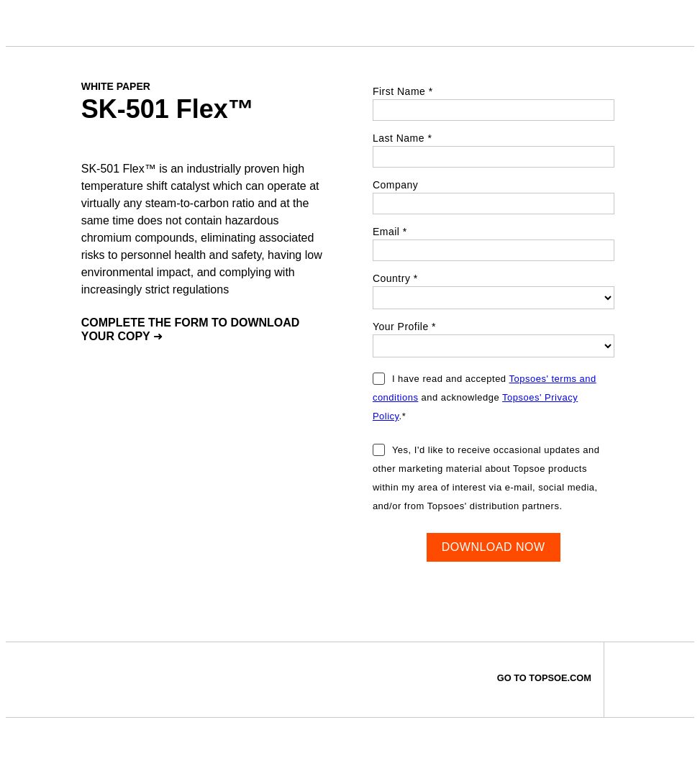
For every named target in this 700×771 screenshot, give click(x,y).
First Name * (403, 91)
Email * (390, 232)
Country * (395, 278)
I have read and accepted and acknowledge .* (485, 397)
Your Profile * (404, 327)
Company (395, 185)
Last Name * (403, 138)
